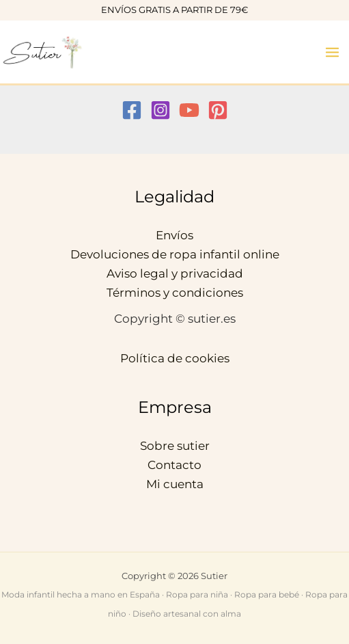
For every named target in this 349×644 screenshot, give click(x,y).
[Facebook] (132, 110)
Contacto (174, 465)
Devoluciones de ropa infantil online (175, 254)
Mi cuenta (175, 484)
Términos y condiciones (175, 293)
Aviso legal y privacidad (175, 273)
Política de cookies (175, 358)
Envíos (174, 235)
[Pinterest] (218, 110)
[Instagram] (160, 110)
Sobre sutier (175, 446)
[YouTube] (189, 110)
